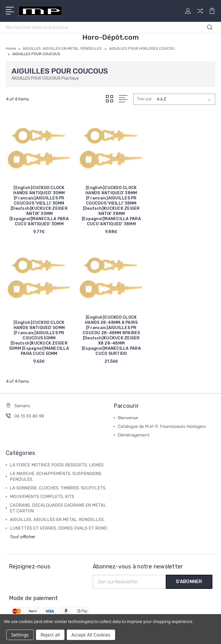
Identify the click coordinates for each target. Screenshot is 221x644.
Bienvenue (128, 417)
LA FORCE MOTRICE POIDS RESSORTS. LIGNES (57, 464)
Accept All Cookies (91, 635)
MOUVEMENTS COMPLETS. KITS (42, 495)
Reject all (50, 635)
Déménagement (134, 434)
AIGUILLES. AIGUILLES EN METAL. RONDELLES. (57, 518)
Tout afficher (23, 536)
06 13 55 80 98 (29, 415)
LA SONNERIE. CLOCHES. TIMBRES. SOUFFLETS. (58, 487)
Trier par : (145, 99)
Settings (20, 635)
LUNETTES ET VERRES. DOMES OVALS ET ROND (58, 527)
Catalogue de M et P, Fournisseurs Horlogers (162, 425)
